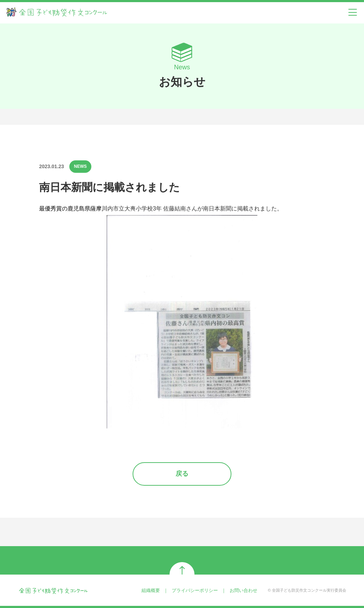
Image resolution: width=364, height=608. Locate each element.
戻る (182, 474)
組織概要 (151, 590)
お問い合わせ (243, 590)
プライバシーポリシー (195, 590)
